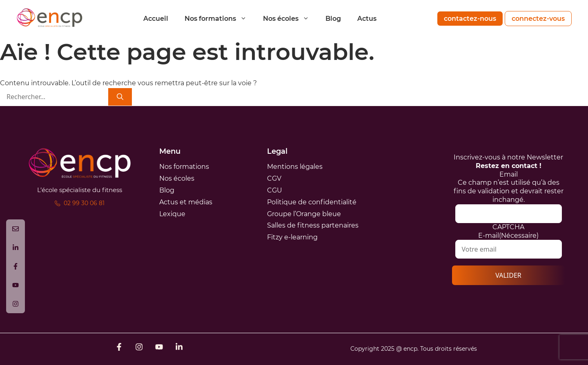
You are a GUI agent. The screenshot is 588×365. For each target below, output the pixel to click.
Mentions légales (295, 167)
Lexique (172, 214)
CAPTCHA (508, 227)
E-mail (508, 236)
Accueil (156, 19)
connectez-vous (538, 19)
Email (509, 174)
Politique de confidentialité (312, 202)
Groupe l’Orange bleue (304, 214)
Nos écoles (290, 19)
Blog (333, 19)
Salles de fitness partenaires (313, 225)
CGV (274, 178)
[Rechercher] (120, 97)
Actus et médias (186, 202)
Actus (367, 19)
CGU (275, 190)
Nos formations (220, 19)
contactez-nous (470, 19)
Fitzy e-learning (292, 237)
